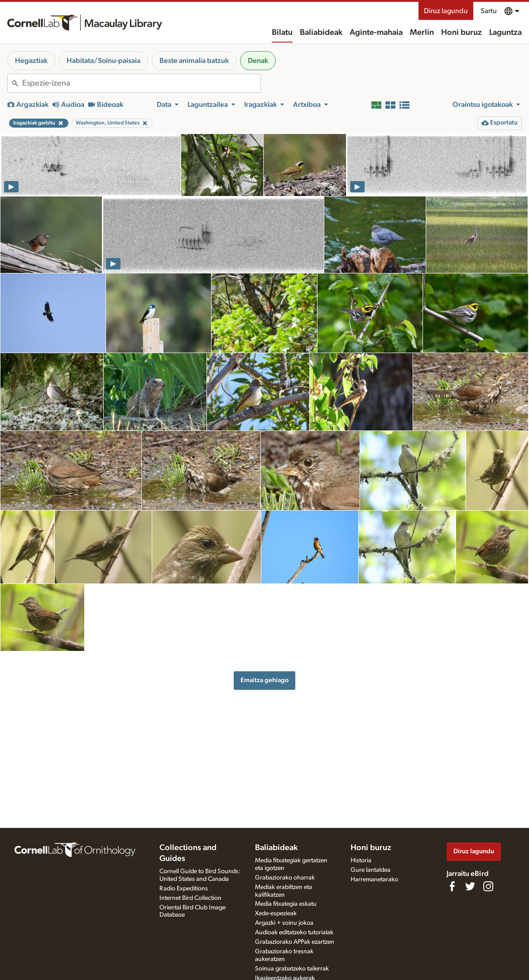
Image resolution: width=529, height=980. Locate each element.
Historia (361, 860)
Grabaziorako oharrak (285, 878)
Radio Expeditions (184, 889)
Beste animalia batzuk (194, 61)
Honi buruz (462, 33)
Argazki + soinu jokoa (284, 923)
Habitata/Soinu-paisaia (103, 61)
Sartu (489, 11)
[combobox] (141, 83)
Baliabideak (321, 33)
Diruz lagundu (446, 11)
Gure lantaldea (370, 870)
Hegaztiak (31, 61)
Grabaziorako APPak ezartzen (295, 942)
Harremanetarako (374, 880)
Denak (258, 61)
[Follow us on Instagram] (488, 886)
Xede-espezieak (276, 913)
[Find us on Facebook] (452, 886)
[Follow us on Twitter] (470, 886)
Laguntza (505, 33)
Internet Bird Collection (190, 898)
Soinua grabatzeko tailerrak (292, 969)
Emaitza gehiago (264, 680)
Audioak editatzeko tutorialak (294, 932)
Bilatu (282, 33)
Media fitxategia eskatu (286, 904)
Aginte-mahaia (376, 33)
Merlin (422, 33)
